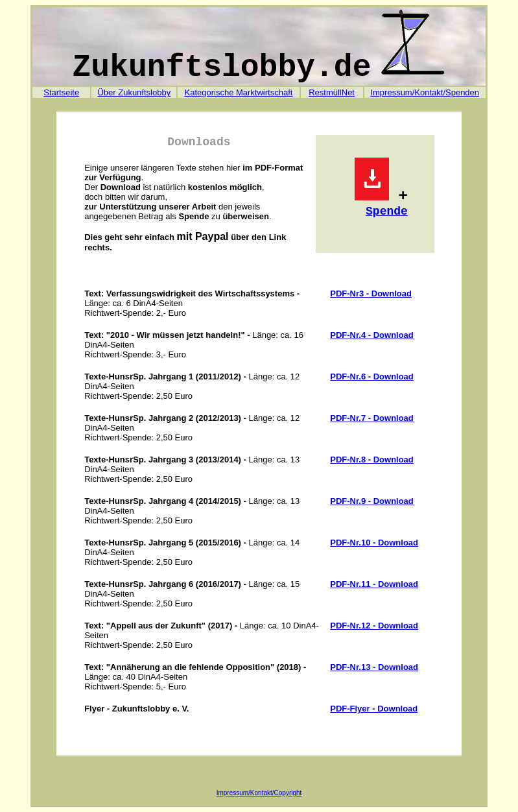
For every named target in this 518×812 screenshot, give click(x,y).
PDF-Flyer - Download (374, 709)
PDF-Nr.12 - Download (374, 626)
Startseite (61, 92)
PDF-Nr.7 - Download (372, 418)
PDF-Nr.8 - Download (372, 460)
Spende (387, 211)
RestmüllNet (332, 92)
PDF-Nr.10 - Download (374, 543)
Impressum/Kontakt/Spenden (425, 92)
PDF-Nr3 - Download (371, 293)
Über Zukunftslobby (134, 92)
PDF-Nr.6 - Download (372, 376)
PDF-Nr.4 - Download (372, 335)
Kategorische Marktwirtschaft (238, 92)
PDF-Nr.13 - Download (374, 667)
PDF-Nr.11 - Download (374, 584)
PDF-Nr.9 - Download (372, 501)
